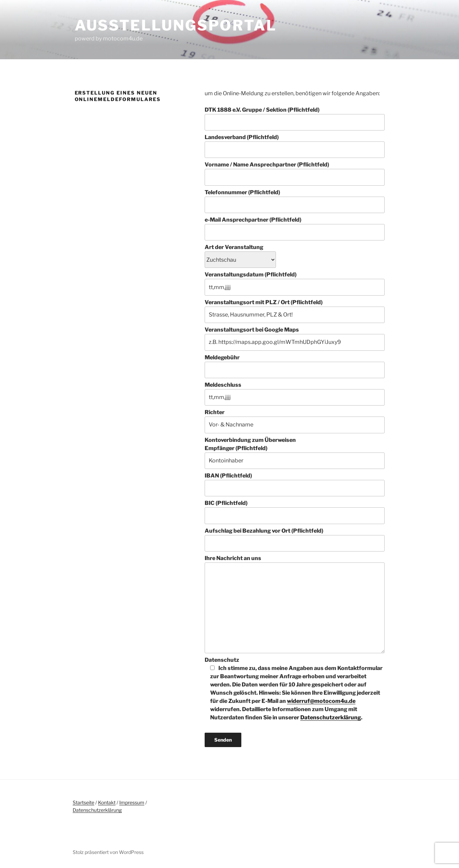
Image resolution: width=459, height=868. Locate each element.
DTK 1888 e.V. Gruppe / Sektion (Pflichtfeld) (294, 119)
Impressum (132, 802)
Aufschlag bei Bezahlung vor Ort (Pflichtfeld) (294, 540)
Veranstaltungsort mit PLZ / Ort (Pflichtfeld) (294, 311)
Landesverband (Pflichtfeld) (294, 146)
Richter (294, 421)
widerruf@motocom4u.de (321, 701)
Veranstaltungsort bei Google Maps (294, 338)
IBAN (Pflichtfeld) (294, 484)
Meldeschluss (294, 394)
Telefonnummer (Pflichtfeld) (294, 201)
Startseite (83, 802)
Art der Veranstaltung (240, 253)
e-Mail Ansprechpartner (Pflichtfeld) (294, 228)
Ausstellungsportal (176, 25)
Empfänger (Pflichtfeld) (294, 457)
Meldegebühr (294, 366)
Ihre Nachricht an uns (294, 604)
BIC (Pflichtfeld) (294, 512)
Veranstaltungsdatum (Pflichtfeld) (294, 283)
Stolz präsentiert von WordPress (108, 852)
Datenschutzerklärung (331, 717)
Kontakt (107, 802)
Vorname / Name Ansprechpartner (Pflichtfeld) (294, 173)
